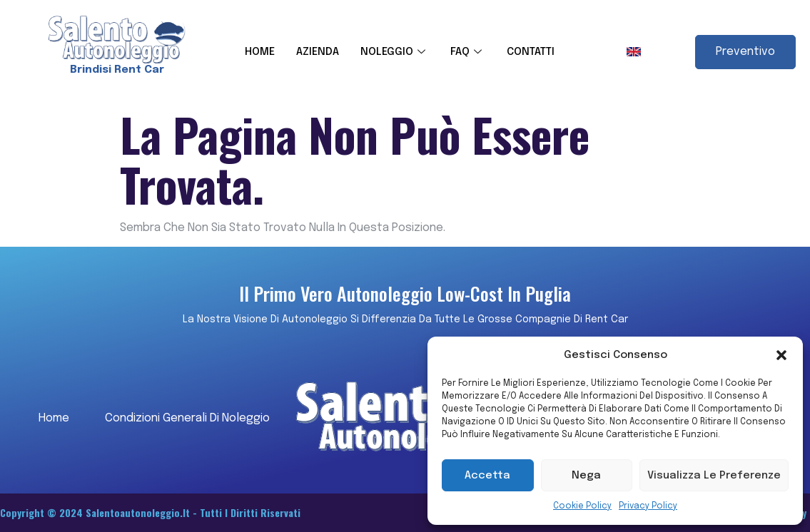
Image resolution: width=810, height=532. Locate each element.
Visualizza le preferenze (714, 476)
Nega (586, 476)
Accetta (487, 476)
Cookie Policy (582, 506)
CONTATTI (531, 52)
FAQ (468, 52)
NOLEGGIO (395, 52)
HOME (260, 52)
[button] (781, 355)
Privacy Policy (648, 506)
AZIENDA (318, 52)
